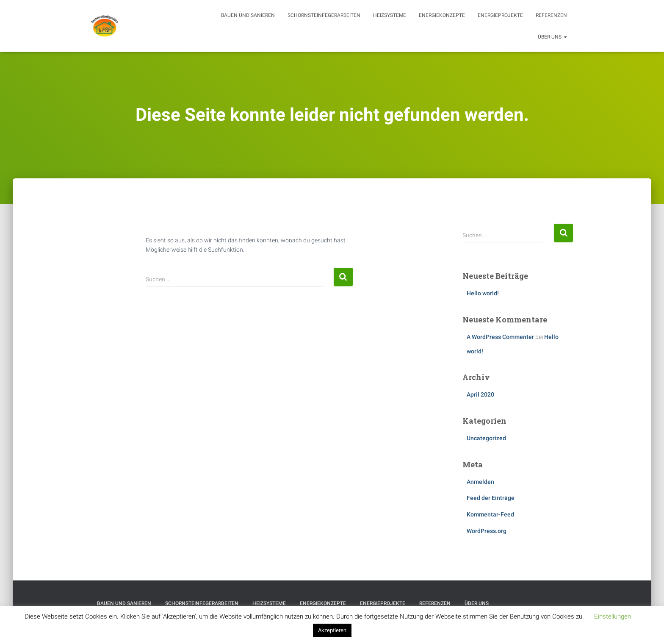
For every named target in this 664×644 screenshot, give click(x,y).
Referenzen (551, 15)
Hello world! (483, 293)
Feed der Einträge (491, 498)
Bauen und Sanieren (248, 15)
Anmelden (480, 482)
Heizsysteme (390, 15)
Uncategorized (486, 438)
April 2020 (480, 394)
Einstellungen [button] (613, 616)
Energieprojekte (500, 15)
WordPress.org (487, 531)
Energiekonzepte (442, 15)
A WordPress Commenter (500, 337)
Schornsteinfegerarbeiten (324, 15)
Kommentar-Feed (490, 514)
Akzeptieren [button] (332, 630)
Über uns (552, 37)
